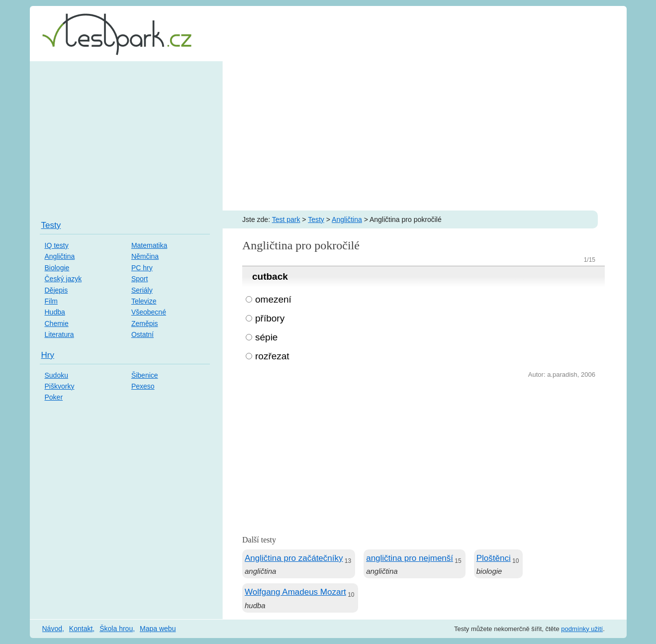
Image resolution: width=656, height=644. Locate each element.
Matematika (149, 245)
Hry (48, 355)
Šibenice (145, 375)
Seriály (142, 290)
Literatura (59, 334)
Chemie (57, 323)
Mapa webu (158, 629)
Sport (140, 279)
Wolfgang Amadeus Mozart (295, 592)
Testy (316, 219)
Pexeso (143, 386)
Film (51, 301)
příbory (270, 318)
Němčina (145, 256)
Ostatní (142, 334)
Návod (52, 629)
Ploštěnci (494, 558)
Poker (54, 397)
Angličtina (347, 219)
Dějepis (56, 290)
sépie (266, 337)
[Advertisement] (328, 136)
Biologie (57, 268)
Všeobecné (149, 312)
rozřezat (272, 356)
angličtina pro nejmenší (410, 558)
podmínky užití (582, 629)
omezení (273, 299)
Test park (286, 219)
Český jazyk (63, 279)
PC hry (142, 268)
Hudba (55, 312)
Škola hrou (116, 629)
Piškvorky (60, 386)
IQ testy (57, 245)
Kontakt (81, 629)
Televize (144, 301)
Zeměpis (145, 323)
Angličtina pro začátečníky (294, 558)
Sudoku (56, 375)
